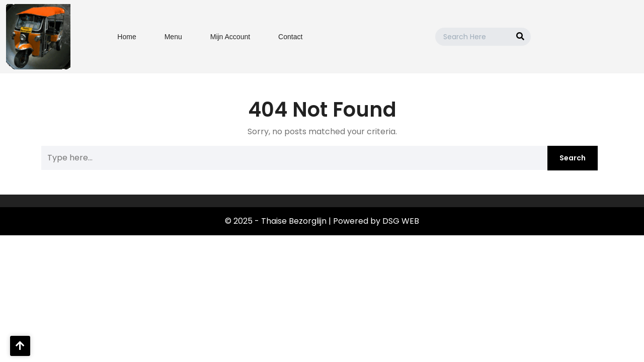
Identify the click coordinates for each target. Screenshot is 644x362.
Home (127, 37)
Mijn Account (230, 37)
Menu (173, 37)
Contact (290, 37)
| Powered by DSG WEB (374, 221)
